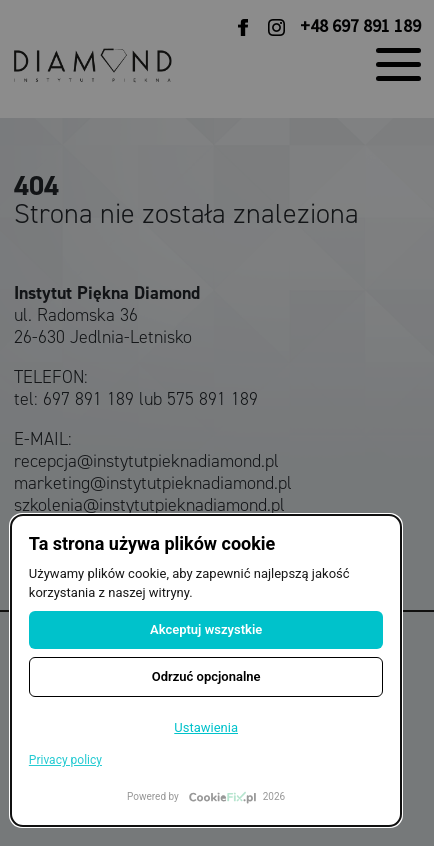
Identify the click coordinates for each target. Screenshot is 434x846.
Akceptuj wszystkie (206, 629)
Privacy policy (65, 760)
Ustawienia (206, 727)
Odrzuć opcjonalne (206, 676)
